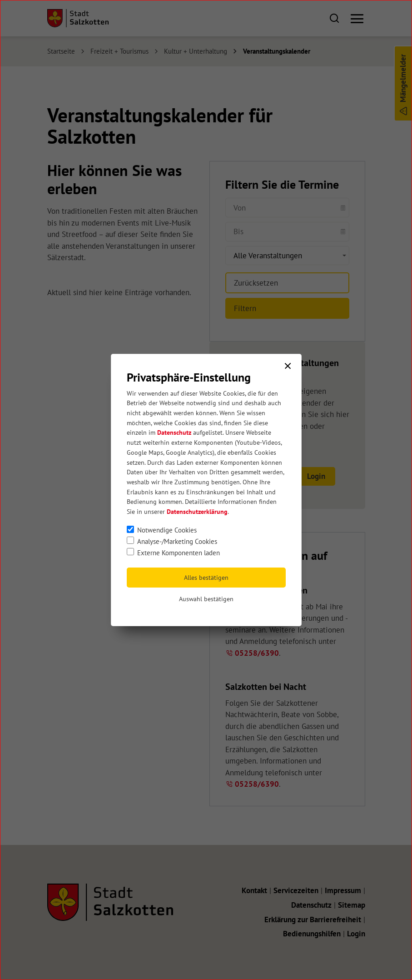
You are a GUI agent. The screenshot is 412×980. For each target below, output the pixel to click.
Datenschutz (174, 432)
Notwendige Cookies (167, 530)
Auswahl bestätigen (206, 599)
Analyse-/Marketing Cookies (177, 541)
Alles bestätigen (206, 578)
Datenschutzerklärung (197, 512)
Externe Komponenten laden (179, 553)
